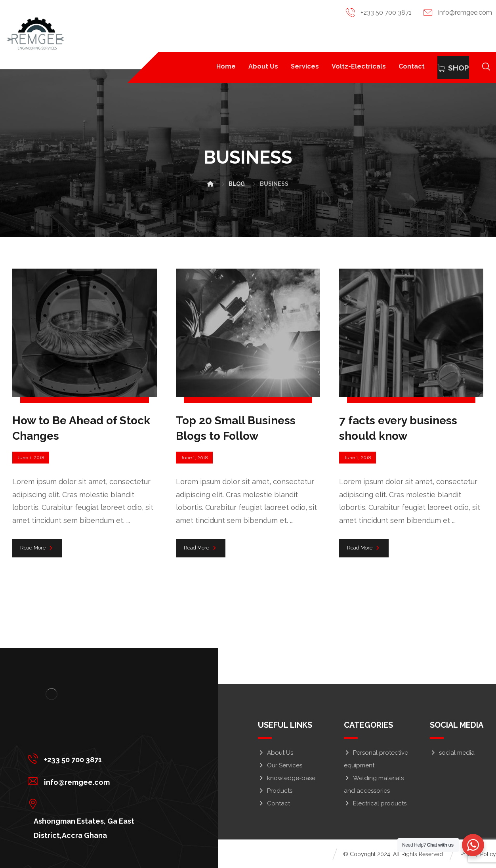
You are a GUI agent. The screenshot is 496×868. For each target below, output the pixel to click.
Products (275, 791)
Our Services (280, 765)
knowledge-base (287, 778)
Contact (274, 803)
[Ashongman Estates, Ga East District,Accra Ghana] (103, 803)
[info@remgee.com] (103, 781)
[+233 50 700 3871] (103, 758)
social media (452, 753)
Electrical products (375, 803)
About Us (276, 753)
